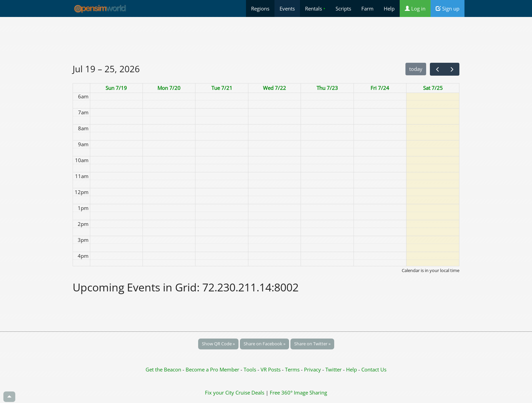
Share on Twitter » (312, 344)
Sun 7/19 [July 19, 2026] (116, 88)
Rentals (315, 8)
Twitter (334, 369)
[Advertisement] (266, 40)
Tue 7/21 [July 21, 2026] (222, 88)
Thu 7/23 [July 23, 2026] (327, 88)
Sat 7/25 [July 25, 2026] (433, 88)
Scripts (343, 8)
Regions (260, 8)
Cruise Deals (250, 392)
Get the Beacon (163, 369)
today (416, 69)
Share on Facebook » (264, 344)
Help (389, 8)
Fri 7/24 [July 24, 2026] (380, 88)
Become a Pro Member (213, 369)
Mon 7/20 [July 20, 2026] (169, 88)
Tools (251, 369)
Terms (293, 369)
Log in (415, 8)
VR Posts (271, 369)
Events (287, 8)
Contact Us (374, 369)
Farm (367, 8)
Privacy (312, 369)
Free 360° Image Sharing (298, 392)
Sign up (448, 8)
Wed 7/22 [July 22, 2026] (274, 88)
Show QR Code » (218, 344)
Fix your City (220, 392)
